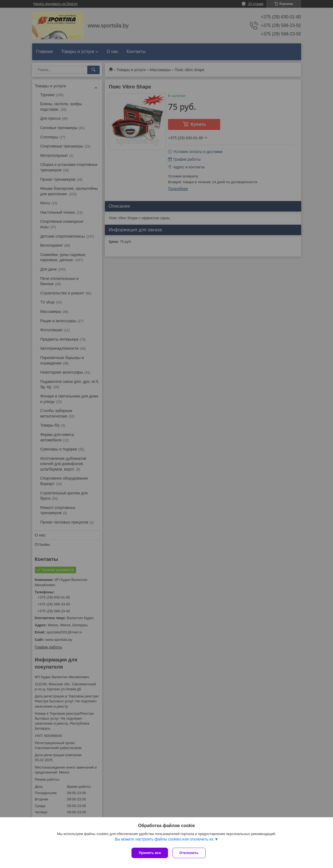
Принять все (150, 853)
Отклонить (190, 853)
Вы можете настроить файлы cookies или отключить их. (165, 840)
